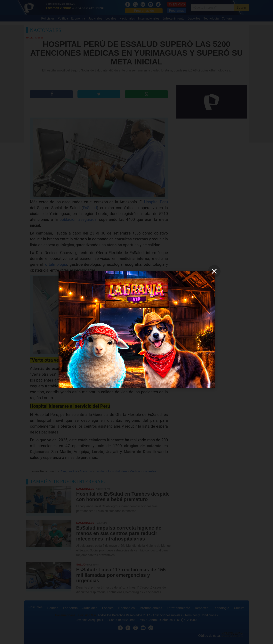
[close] (214, 271)
